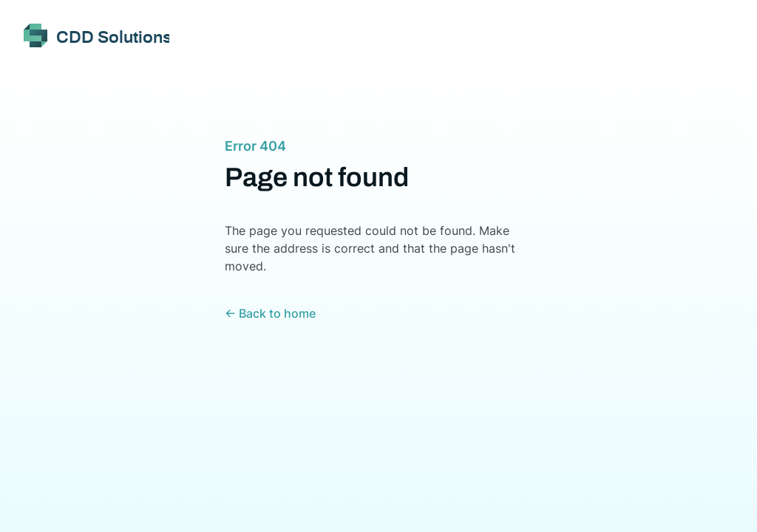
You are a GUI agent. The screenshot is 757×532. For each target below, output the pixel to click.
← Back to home (270, 313)
